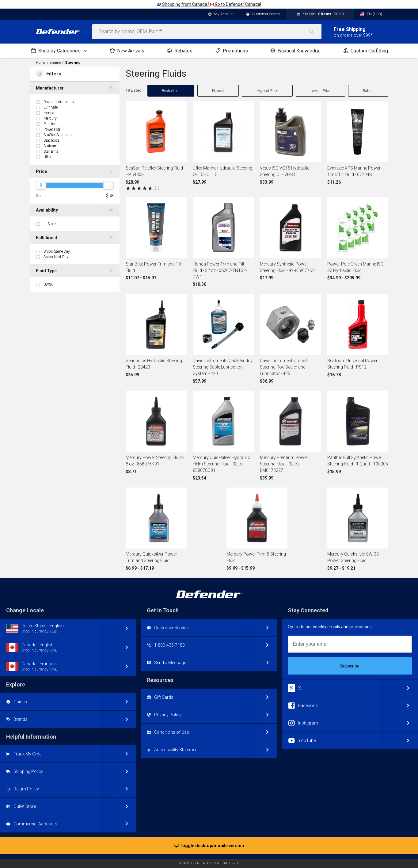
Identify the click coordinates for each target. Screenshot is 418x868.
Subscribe (350, 666)
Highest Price (267, 91)
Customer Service (263, 14)
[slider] (41, 185)
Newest (218, 91)
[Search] (315, 32)
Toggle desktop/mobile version (209, 846)
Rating (368, 91)
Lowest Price (320, 91)
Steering (73, 63)
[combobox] (207, 32)
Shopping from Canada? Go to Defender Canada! (209, 4)
